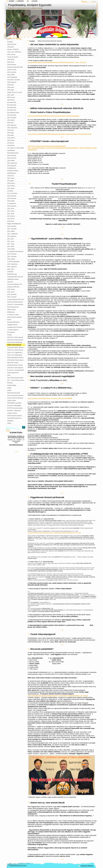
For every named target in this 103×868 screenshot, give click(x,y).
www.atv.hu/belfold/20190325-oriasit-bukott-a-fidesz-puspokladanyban (53, 116)
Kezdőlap (32, 41)
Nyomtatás (35, 1)
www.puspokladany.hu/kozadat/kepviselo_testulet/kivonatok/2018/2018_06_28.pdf (58, 696)
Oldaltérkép (21, 1)
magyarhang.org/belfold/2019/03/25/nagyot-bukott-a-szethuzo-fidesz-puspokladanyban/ (60, 134)
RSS (28, 1)
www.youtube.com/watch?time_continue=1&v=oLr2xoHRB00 (50, 398)
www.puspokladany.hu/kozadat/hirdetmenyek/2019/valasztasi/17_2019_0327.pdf (57, 62)
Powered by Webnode (87, 866)
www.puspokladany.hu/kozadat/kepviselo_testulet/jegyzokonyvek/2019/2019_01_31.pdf (54, 533)
